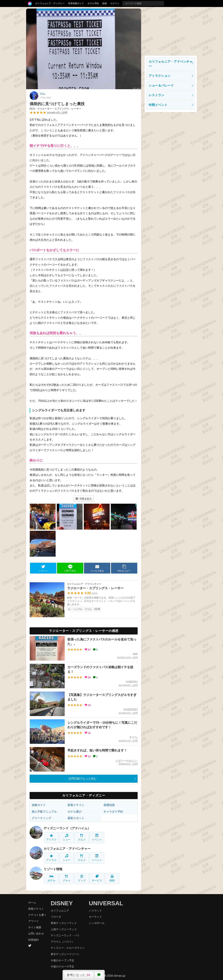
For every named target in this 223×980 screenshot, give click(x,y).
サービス (97, 878)
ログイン (115, 3)
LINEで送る (70, 568)
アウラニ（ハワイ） (62, 942)
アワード (33, 921)
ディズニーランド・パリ (65, 935)
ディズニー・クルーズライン (68, 948)
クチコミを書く (37, 915)
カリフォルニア (60, 911)
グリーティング (41, 818)
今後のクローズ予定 (62, 966)
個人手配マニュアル (44, 812)
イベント (97, 837)
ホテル (51, 878)
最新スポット (76, 818)
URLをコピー (124, 568)
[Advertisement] (171, 30)
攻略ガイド (39, 805)
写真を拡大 (84, 499)
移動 (112, 878)
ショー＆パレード (161, 86)
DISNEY (62, 903)
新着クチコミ (76, 805)
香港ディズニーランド (64, 923)
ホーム (32, 902)
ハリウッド (95, 911)
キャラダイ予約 (113, 812)
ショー (67, 837)
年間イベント (158, 105)
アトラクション (160, 76)
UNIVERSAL (106, 903)
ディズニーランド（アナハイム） (67, 828)
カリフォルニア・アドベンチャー (67, 849)
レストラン (156, 95)
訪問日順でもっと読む (83, 779)
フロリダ (56, 917)
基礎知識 (109, 805)
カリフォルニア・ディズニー (50, 3)
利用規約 (33, 940)
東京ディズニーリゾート (65, 954)
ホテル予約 (93, 3)
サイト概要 (35, 927)
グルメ (82, 837)
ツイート (43, 568)
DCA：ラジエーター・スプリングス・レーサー (55, 109)
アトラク (51, 837)
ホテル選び (75, 812)
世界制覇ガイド (76, 3)
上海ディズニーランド (64, 929)
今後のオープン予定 (62, 960)
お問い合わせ (36, 933)
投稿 (105, 3)
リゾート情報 (53, 869)
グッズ (82, 878)
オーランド (95, 917)
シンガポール (97, 923)
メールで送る (97, 568)
